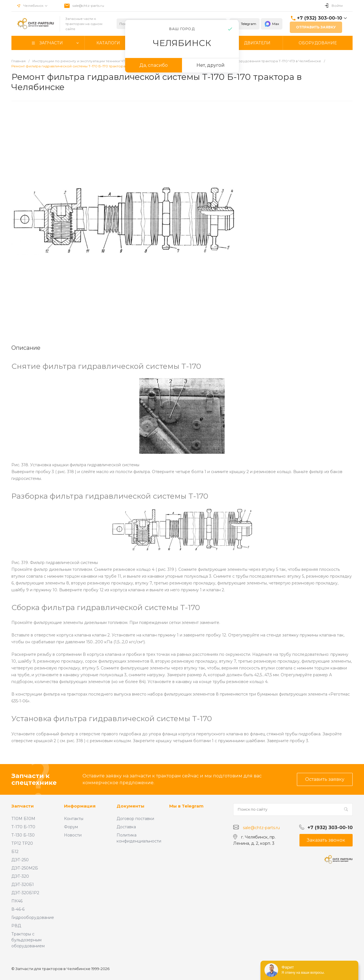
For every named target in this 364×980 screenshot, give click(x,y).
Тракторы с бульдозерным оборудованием (28, 940)
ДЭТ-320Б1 (23, 885)
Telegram (245, 24)
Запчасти (23, 806)
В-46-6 (18, 909)
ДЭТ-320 (20, 876)
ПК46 (17, 901)
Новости (73, 835)
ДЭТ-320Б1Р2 (25, 893)
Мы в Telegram (186, 806)
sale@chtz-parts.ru (88, 6)
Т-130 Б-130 (23, 835)
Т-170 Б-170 (23, 827)
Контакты (74, 819)
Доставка (126, 827)
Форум (71, 827)
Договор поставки (135, 819)
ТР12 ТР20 (22, 843)
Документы (131, 806)
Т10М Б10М (23, 819)
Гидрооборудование (33, 917)
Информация (80, 806)
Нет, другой (211, 65)
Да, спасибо (154, 65)
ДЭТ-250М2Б (25, 868)
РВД (16, 926)
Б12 (15, 852)
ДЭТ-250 (20, 860)
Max (272, 24)
